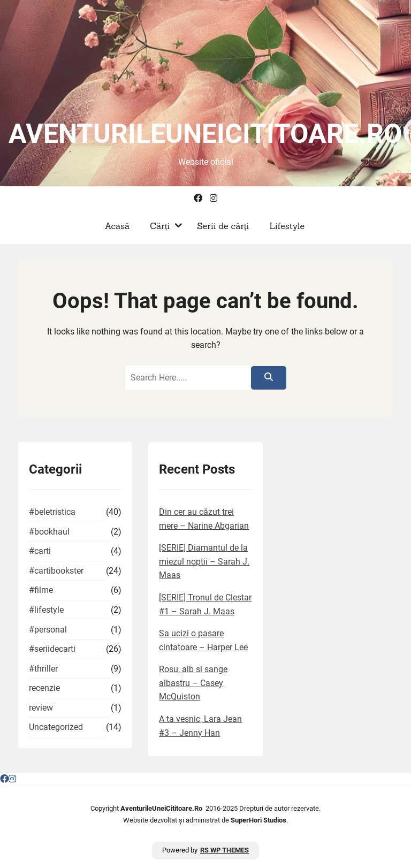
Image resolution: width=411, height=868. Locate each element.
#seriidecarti (52, 649)
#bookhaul (49, 532)
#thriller (43, 669)
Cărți (157, 226)
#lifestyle (46, 610)
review (41, 708)
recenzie (44, 688)
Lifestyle (284, 226)
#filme (41, 590)
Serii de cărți (220, 226)
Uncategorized (56, 727)
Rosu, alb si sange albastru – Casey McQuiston (193, 683)
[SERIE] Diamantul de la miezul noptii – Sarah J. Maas (204, 561)
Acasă (114, 226)
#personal (48, 630)
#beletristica (52, 512)
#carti (40, 551)
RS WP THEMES (224, 850)
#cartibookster (56, 571)
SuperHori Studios (258, 820)
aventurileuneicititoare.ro (205, 134)
